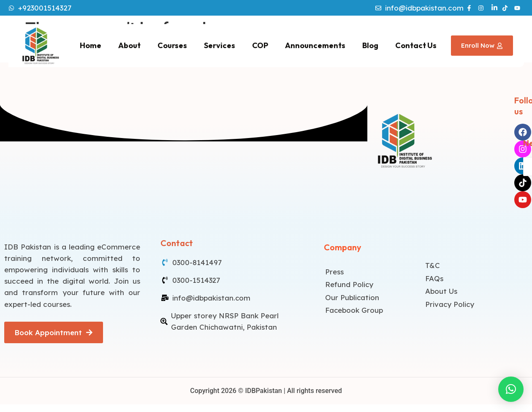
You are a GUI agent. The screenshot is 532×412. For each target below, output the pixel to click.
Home (91, 45)
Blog (370, 45)
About (129, 45)
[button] (511, 389)
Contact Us (416, 45)
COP (260, 45)
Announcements (315, 45)
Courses (172, 45)
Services (220, 45)
